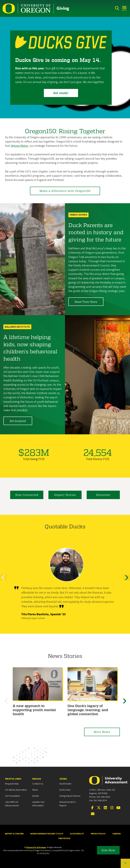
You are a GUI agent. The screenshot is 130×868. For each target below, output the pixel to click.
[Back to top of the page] (125, 863)
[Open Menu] (124, 8)
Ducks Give (65, 790)
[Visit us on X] (99, 808)
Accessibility (77, 834)
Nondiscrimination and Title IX (47, 834)
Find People (64, 838)
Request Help (12, 784)
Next (127, 581)
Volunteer (103, 495)
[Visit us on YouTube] (118, 808)
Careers (116, 834)
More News (102, 732)
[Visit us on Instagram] (112, 808)
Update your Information (39, 804)
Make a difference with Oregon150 (65, 191)
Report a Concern (14, 834)
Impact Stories (65, 495)
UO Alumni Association (16, 790)
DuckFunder (66, 784)
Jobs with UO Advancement (12, 804)
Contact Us (38, 784)
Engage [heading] (37, 779)
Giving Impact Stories (70, 796)
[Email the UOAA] (93, 814)
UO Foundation (13, 796)
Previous (3, 581)
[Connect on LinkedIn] (105, 808)
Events (36, 796)
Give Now (108, 850)
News (35, 790)
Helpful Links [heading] (13, 779)
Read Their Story (86, 302)
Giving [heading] (63, 779)
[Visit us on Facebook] (92, 808)
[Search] (117, 8)
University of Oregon (36, 847)
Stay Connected (27, 495)
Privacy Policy (98, 834)
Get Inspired (18, 421)
